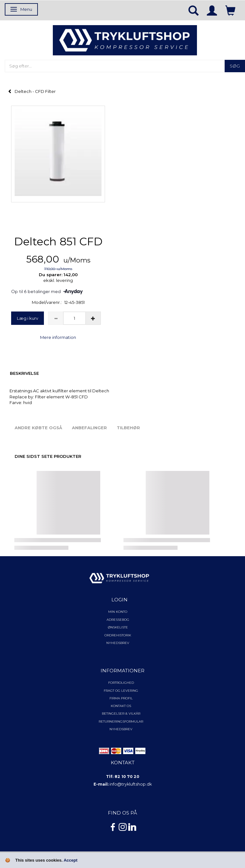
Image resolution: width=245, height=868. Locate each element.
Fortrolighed (121, 683)
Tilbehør (128, 428)
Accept (70, 860)
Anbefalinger (89, 428)
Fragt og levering (121, 691)
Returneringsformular (121, 721)
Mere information (58, 337)
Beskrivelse (24, 373)
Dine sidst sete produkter (48, 456)
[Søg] (235, 66)
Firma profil (121, 698)
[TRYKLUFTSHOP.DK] (125, 40)
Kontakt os (121, 706)
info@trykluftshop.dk (131, 784)
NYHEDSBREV (121, 729)
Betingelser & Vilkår (121, 714)
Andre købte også (38, 428)
